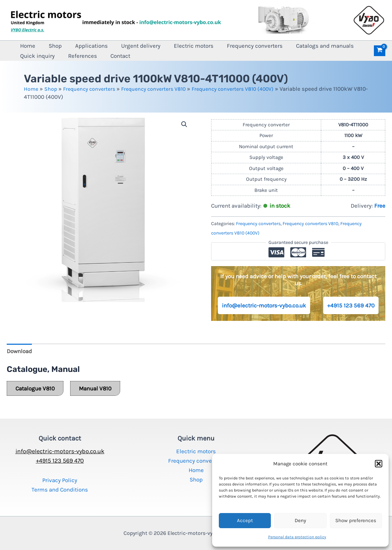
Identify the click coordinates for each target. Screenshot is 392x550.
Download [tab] (19, 351)
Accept (245, 520)
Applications (78, 46)
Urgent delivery (122, 46)
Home (25, 46)
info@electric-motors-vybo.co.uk (264, 305)
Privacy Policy (60, 480)
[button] (379, 464)
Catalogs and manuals (290, 46)
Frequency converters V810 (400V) (245, 89)
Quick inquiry (344, 46)
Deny (300, 520)
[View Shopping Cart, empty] (380, 51)
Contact (64, 56)
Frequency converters (225, 46)
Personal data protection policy (297, 537)
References (32, 56)
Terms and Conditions (60, 490)
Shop (47, 46)
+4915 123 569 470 (351, 305)
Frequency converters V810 (160, 89)
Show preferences (356, 520)
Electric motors (169, 46)
